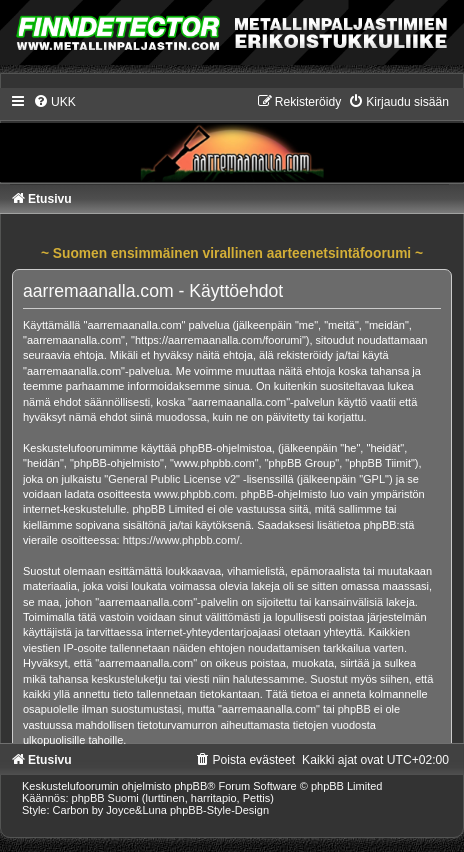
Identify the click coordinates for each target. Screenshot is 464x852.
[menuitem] (54, 102)
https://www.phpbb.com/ (181, 540)
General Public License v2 (172, 479)
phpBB (190, 786)
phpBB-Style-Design (219, 810)
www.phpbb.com (194, 494)
